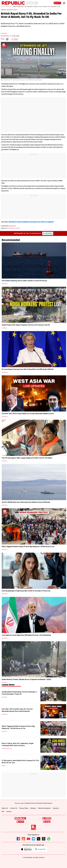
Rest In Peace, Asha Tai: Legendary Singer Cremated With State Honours (18, 744)
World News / (9, 7)
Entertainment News (7, 748)
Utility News (5, 594)
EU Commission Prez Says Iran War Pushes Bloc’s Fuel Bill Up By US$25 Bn (28, 369)
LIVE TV (57, 3)
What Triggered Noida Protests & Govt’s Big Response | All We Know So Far (28, 547)
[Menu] (63, 3)
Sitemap (33, 808)
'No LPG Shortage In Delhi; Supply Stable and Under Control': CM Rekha (27, 458)
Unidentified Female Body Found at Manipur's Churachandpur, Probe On (19, 693)
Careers (9, 812)
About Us (5, 808)
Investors (56, 808)
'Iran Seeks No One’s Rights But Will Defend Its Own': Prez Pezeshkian (26, 635)
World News (5, 36)
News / (3, 7)
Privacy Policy (24, 808)
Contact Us (14, 808)
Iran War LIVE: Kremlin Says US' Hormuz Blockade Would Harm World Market (17, 710)
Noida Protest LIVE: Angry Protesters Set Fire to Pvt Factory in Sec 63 (26, 325)
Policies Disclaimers (44, 808)
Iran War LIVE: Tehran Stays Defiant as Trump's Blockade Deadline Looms (28, 414)
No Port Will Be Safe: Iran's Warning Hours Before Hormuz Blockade (26, 502)
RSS (3, 812)
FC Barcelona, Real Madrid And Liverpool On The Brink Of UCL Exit (20, 762)
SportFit (4, 766)
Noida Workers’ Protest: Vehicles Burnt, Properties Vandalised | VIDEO (26, 679)
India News (4, 328)
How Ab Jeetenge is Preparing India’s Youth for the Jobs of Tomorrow (26, 591)
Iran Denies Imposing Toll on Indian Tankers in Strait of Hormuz (24, 281)
